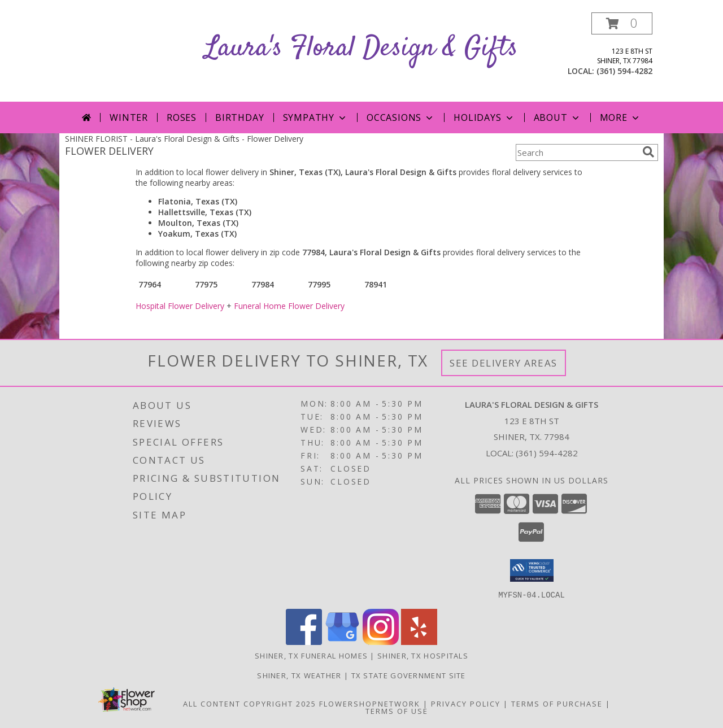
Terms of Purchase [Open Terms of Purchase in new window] (557, 703)
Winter (129, 117)
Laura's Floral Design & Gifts (361, 48)
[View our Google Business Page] (342, 641)
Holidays (484, 117)
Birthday (239, 117)
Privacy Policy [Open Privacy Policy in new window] (466, 703)
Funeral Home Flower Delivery (289, 306)
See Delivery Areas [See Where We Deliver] (504, 363)
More (620, 117)
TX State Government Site (409, 675)
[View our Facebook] (304, 641)
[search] (648, 152)
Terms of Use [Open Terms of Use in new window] (397, 710)
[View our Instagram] (381, 641)
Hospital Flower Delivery (180, 306)
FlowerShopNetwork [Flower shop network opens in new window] (370, 703)
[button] (622, 23)
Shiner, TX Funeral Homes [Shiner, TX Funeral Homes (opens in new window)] (311, 655)
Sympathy (315, 117)
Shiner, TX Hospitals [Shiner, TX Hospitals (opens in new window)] (423, 655)
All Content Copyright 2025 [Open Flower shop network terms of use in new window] (250, 703)
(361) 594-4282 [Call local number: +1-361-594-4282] (624, 71)
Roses (182, 117)
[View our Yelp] (419, 641)
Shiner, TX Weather (299, 675)
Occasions (401, 117)
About (558, 117)
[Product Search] (577, 152)
